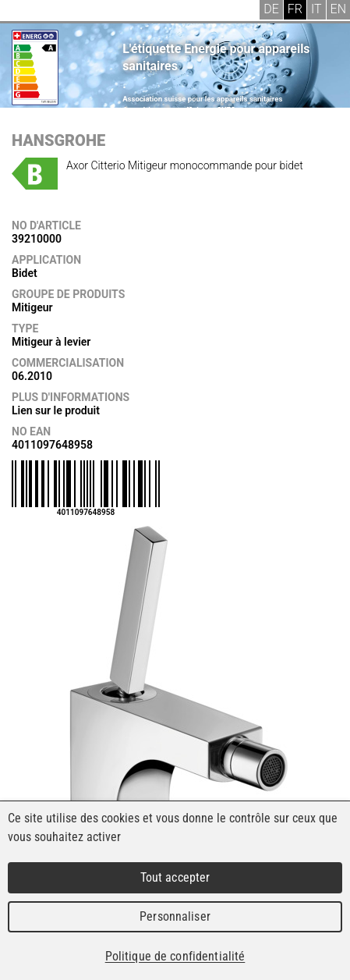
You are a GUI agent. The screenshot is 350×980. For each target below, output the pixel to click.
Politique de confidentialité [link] (175, 956)
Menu (23, 12)
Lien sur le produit (56, 410)
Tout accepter (175, 877)
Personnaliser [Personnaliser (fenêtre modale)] (175, 916)
